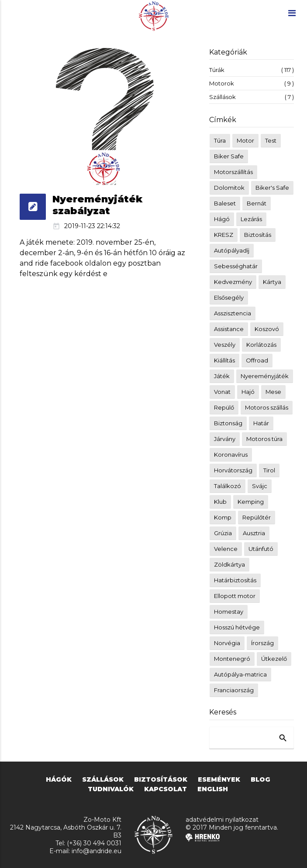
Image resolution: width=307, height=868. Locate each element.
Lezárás (251, 219)
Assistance (229, 329)
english (213, 789)
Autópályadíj (232, 250)
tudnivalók (111, 789)
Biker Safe (229, 156)
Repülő (224, 407)
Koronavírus (231, 455)
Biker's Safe (272, 188)
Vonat (222, 392)
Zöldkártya (229, 564)
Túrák (252, 70)
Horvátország (233, 470)
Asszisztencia (233, 313)
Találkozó (228, 486)
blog (260, 779)
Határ (261, 423)
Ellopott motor (235, 596)
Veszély (225, 345)
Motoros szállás (267, 407)
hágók (59, 779)
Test (271, 140)
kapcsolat (166, 789)
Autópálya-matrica (240, 674)
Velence (226, 549)
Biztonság (228, 423)
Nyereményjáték (265, 376)
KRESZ (224, 235)
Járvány (225, 439)
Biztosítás (258, 235)
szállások (103, 779)
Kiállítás (224, 360)
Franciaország (234, 690)
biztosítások (161, 779)
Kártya (272, 282)
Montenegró (232, 659)
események (219, 779)
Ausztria (254, 533)
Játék (222, 376)
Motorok (252, 83)
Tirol (269, 470)
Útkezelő (274, 659)
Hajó (248, 392)
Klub (220, 502)
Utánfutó (261, 549)
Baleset (225, 203)
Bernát (257, 203)
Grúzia (223, 533)
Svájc (260, 486)
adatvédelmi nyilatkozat (222, 820)
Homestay (229, 612)
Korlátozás (261, 345)
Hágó (222, 219)
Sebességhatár (236, 266)
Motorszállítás (233, 172)
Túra (220, 140)
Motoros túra (264, 439)
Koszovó (267, 329)
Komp (223, 517)
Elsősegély (229, 297)
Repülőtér (257, 517)
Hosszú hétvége (237, 627)
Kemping (251, 502)
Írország (262, 643)
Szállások (252, 97)
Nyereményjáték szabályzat (97, 205)
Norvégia (227, 643)
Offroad (257, 360)
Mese (273, 392)
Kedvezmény (233, 282)
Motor (245, 140)
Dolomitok (229, 188)
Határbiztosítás (235, 580)
